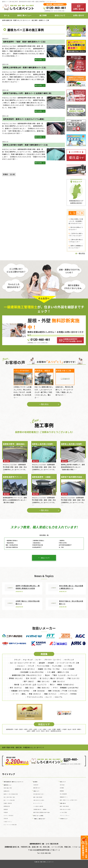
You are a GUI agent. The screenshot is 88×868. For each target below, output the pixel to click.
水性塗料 (51, 663)
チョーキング (28, 660)
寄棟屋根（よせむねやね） (70, 688)
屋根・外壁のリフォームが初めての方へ (69, 800)
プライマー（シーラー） (53, 660)
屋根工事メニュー (24, 15)
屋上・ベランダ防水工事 (9, 800)
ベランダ (31, 666)
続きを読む (40, 60)
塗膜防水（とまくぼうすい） (25, 669)
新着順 (5, 174)
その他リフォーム (8, 822)
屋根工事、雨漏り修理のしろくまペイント (45, 862)
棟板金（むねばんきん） (66, 685)
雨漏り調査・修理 (8, 788)
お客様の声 (36, 785)
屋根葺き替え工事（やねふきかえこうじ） (27, 675)
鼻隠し (24, 694)
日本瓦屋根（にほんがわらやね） (32, 672)
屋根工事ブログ (37, 788)
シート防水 (68, 666)
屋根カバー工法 (63, 672)
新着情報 (62, 791)
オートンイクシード (38, 803)
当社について (60, 15)
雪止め (47, 675)
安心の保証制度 (63, 794)
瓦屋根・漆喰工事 (8, 803)
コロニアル (58, 697)
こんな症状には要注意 (38, 806)
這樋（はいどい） (59, 681)
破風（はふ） (30, 688)
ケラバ (55, 688)
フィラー (38, 660)
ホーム (7, 15)
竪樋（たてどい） (51, 694)
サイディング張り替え (9, 816)
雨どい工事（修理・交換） (10, 797)
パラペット (64, 694)
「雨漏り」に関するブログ (39, 819)
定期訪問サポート (64, 797)
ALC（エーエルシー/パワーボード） (23, 663)
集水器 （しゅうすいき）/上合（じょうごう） (31, 685)
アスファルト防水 (43, 666)
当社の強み (62, 785)
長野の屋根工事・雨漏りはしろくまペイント (14, 782)
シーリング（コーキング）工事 (68, 663)
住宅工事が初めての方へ (39, 794)
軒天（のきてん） (16, 688)
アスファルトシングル (35, 697)
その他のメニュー (64, 819)
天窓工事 (6, 819)
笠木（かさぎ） (32, 678)
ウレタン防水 (57, 666)
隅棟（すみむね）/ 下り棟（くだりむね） (63, 691)
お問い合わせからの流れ (39, 800)
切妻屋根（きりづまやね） (21, 691)
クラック (17, 660)
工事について (36, 791)
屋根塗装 (6, 809)
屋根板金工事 (7, 806)
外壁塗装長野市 (30, 719)
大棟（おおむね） (39, 691)
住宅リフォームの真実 (38, 816)
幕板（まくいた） (44, 681)
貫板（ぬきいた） (44, 688)
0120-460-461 (56, 8)
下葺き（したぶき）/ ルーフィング (65, 675)
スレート (49, 697)
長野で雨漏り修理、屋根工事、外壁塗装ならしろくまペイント (23, 747)
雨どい (52, 685)
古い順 (12, 174)
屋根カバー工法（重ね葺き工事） (11, 794)
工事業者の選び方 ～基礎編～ (40, 809)
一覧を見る (80, 253)
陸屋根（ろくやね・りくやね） (49, 669)
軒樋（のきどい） (35, 694)
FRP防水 (73, 694)
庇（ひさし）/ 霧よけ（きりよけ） (52, 678)
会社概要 (62, 788)
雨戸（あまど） (29, 681)
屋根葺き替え (7, 791)
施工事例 (43, 15)
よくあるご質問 (63, 812)
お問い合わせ (79, 15)
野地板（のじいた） (16, 678)
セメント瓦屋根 (69, 669)
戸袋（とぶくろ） (74, 678)
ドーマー (16, 694)
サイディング (69, 660)
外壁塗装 (6, 812)
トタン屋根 (51, 672)
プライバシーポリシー (65, 816)
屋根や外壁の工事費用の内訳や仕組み (42, 812)
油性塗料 (42, 663)
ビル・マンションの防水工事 (10, 825)
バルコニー (21, 666)
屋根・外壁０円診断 (38, 797)
